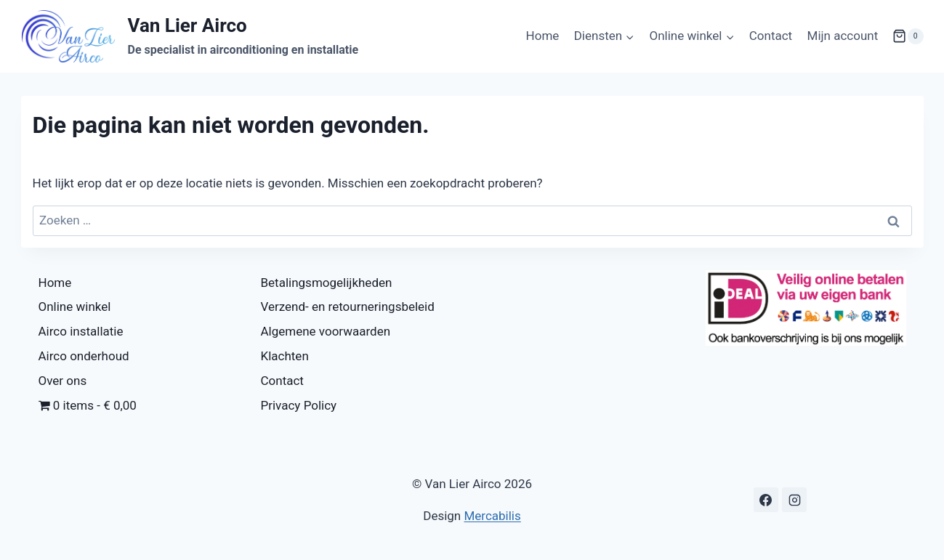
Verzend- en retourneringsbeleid (348, 307)
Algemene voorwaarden (326, 331)
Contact (771, 36)
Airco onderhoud (84, 356)
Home (543, 36)
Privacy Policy (299, 405)
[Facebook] (766, 500)
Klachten (285, 356)
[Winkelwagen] (908, 36)
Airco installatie (81, 331)
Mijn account (843, 36)
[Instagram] (794, 500)
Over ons (63, 381)
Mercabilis (492, 516)
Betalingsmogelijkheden (327, 283)
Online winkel (75, 307)
